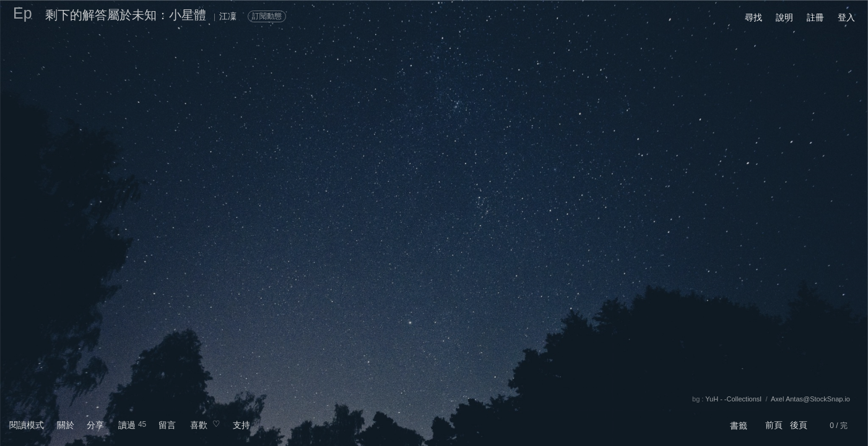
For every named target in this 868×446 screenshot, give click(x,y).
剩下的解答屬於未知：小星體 (126, 15)
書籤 (739, 426)
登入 (846, 17)
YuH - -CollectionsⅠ (733, 399)
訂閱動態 (267, 16)
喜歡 (199, 425)
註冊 (815, 17)
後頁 (799, 425)
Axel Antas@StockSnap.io (810, 399)
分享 (95, 425)
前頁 (774, 425)
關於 (66, 425)
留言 (167, 425)
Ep (23, 13)
